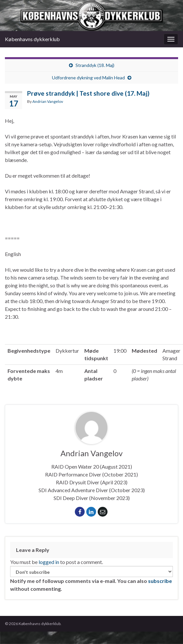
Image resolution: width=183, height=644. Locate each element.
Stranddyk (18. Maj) (95, 65)
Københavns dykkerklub (32, 39)
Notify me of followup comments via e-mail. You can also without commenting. (91, 579)
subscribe (160, 581)
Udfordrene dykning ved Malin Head (88, 78)
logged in (49, 562)
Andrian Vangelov (48, 101)
